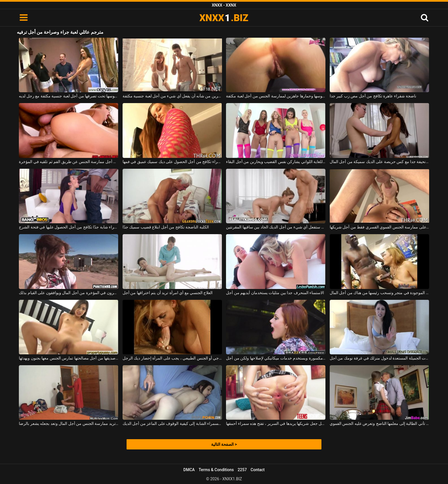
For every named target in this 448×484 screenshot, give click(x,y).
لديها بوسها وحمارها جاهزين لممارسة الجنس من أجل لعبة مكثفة (276, 96)
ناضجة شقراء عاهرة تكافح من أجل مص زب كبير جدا (373, 96)
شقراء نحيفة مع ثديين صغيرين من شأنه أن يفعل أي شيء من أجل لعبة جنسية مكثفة (172, 96)
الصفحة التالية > (224, 444)
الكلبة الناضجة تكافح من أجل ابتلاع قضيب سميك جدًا (166, 227)
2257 (242, 470)
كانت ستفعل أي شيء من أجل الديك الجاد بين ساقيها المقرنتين (276, 227)
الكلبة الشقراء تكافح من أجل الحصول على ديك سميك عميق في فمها (172, 162)
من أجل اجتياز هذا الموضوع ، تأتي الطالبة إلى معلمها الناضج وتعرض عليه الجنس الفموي (379, 423)
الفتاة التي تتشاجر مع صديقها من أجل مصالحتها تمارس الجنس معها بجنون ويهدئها (69, 358)
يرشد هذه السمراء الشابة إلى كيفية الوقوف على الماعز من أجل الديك (172, 423)
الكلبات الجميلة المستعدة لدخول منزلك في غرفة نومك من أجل (379, 358)
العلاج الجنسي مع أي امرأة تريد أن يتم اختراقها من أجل (168, 293)
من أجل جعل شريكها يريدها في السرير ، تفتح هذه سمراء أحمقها (276, 423)
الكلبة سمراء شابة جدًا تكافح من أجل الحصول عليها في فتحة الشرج (69, 227)
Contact (258, 470)
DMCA (189, 470)
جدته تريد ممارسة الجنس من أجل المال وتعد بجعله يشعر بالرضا (69, 423)
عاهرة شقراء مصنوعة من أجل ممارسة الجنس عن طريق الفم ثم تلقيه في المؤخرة (69, 162)
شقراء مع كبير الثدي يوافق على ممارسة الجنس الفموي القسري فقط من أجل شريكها (379, 227)
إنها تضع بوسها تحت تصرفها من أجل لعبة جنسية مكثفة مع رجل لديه (69, 96)
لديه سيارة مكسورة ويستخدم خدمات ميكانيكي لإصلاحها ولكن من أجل (276, 358)
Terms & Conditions (216, 470)
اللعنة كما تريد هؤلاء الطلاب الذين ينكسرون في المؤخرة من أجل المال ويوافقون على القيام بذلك (69, 293)
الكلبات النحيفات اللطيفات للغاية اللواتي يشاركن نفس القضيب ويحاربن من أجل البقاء (276, 162)
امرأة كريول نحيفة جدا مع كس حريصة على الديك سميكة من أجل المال (379, 162)
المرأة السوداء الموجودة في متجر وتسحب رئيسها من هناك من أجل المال (379, 293)
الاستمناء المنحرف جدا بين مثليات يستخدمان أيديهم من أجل (275, 293)
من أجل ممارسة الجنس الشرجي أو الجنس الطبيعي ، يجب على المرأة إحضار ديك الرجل (172, 358)
